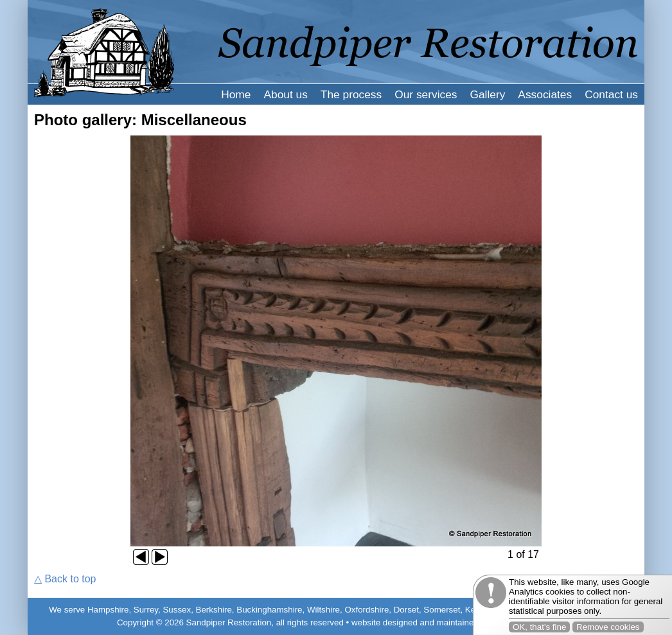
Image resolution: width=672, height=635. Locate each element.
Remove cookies (608, 627)
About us (285, 94)
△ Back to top (65, 579)
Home (236, 94)
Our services (426, 94)
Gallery (487, 94)
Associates (545, 94)
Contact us (611, 94)
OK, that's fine (539, 627)
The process (351, 94)
